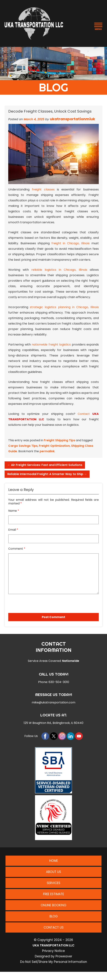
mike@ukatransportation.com (53, 703)
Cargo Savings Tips (23, 446)
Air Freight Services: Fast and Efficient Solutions (45, 465)
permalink (47, 451)
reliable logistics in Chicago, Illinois (59, 270)
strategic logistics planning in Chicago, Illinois (64, 307)
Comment (17, 549)
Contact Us (54, 927)
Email (13, 530)
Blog (54, 916)
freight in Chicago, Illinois (71, 243)
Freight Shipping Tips (59, 440)
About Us (53, 872)
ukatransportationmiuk (72, 119)
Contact (84, 414)
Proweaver (64, 956)
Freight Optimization (54, 446)
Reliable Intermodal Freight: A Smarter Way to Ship (47, 474)
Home (54, 861)
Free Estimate (53, 894)
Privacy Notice (53, 951)
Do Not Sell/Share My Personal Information (54, 962)
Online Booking (53, 905)
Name (14, 511)
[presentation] (29, 602)
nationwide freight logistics (51, 345)
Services (53, 883)
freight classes (43, 189)
